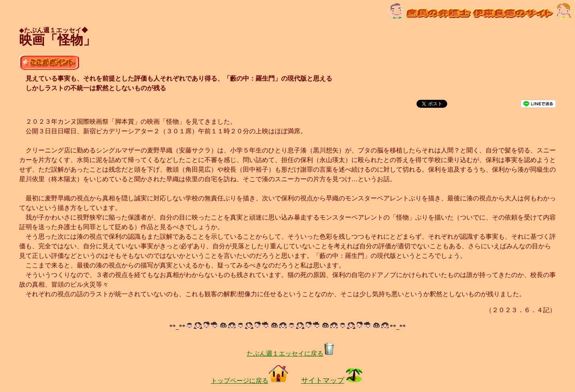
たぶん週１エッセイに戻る (291, 353)
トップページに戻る (250, 381)
